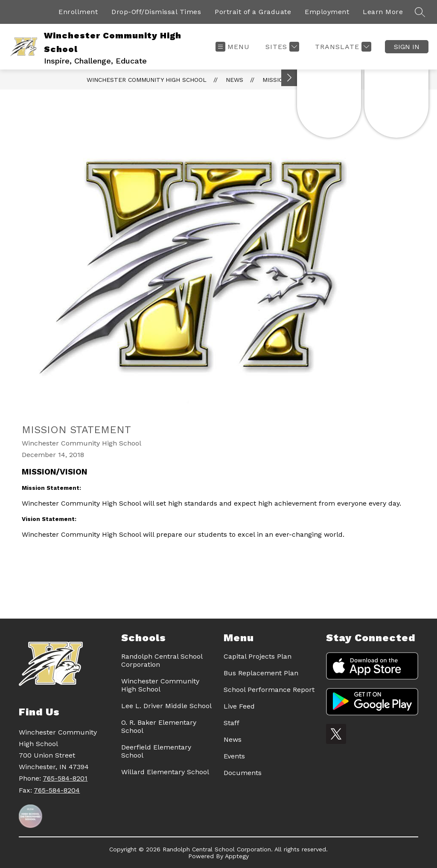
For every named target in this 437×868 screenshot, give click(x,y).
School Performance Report (269, 690)
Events (234, 756)
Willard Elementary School (165, 772)
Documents (243, 773)
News (235, 80)
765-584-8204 (57, 790)
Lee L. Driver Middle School (166, 706)
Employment (327, 12)
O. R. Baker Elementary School (159, 726)
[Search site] (420, 12)
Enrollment (78, 12)
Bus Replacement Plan (261, 673)
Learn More (383, 12)
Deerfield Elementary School (156, 751)
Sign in (407, 47)
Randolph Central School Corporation (162, 660)
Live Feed (239, 706)
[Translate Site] (342, 47)
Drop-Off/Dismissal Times (156, 12)
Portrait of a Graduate (253, 12)
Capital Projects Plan (258, 656)
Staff (232, 723)
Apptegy (237, 856)
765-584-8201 (65, 778)
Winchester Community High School (147, 80)
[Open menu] (233, 47)
